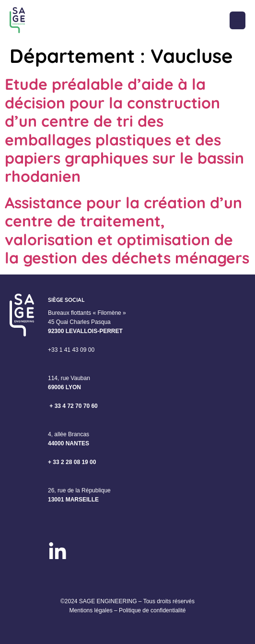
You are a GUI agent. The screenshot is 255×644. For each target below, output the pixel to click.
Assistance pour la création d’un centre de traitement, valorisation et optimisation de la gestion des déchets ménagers (127, 230)
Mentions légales (91, 610)
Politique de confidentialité (152, 610)
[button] (238, 20)
